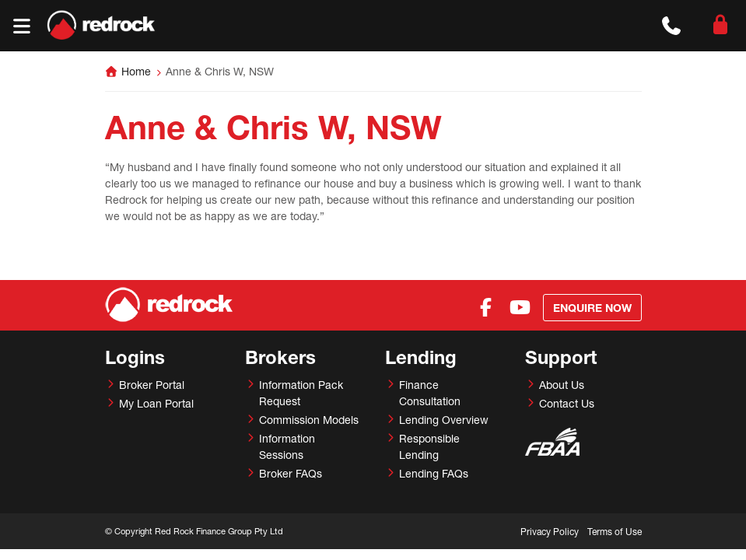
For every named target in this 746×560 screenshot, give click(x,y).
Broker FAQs (291, 473)
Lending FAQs (434, 473)
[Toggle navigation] (21, 26)
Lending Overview (444, 420)
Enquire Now (592, 308)
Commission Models (309, 420)
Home (136, 71)
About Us (562, 385)
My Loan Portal (156, 403)
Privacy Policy (550, 532)
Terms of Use (615, 532)
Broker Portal (152, 385)
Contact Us (567, 403)
